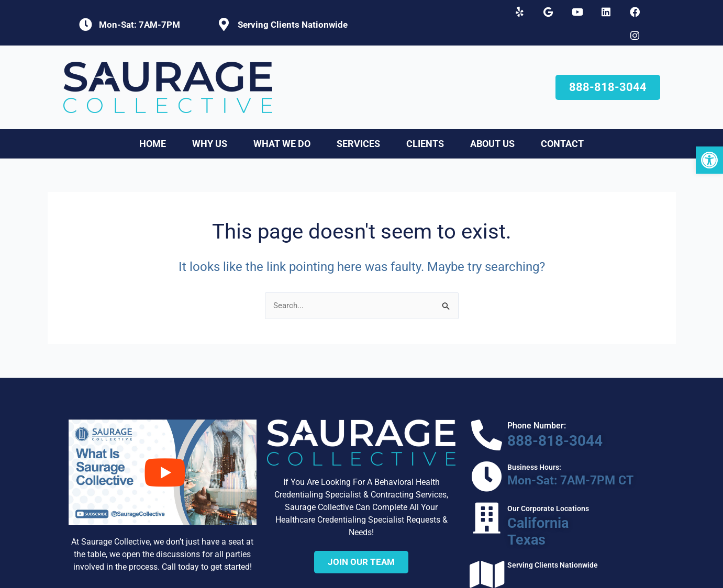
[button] (709, 160)
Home (153, 124)
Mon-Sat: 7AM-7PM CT (540, 455)
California (511, 489)
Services (358, 124)
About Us (492, 124)
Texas (503, 500)
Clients (425, 124)
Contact (562, 124)
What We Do (282, 124)
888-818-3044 (529, 419)
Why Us (210, 124)
